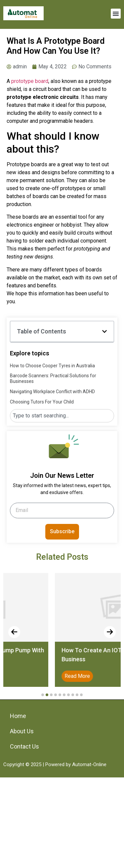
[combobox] (62, 416)
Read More (102, 676)
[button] (116, 14)
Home (18, 716)
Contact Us (24, 746)
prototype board (30, 81)
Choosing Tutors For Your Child (42, 402)
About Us (22, 731)
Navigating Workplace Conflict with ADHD (52, 392)
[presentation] (14, 632)
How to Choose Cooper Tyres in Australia (52, 366)
